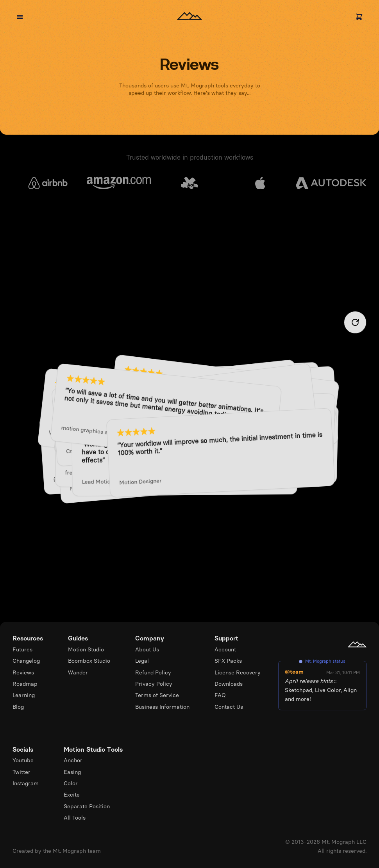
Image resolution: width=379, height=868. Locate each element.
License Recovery (238, 672)
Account (225, 649)
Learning (24, 695)
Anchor (73, 760)
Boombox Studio (89, 661)
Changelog (26, 661)
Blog (18, 707)
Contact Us (229, 707)
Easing (72, 772)
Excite (72, 795)
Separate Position (87, 806)
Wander (78, 672)
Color (71, 783)
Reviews (23, 672)
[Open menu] (20, 17)
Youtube (23, 760)
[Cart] (359, 17)
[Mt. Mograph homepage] (357, 644)
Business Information (162, 707)
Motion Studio (86, 649)
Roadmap (25, 684)
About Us (147, 649)
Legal (142, 661)
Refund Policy (153, 672)
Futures (22, 649)
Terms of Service (157, 695)
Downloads (229, 684)
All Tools (75, 818)
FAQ (220, 695)
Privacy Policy (154, 684)
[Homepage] (189, 17)
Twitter (21, 772)
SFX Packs (228, 661)
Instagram (26, 783)
